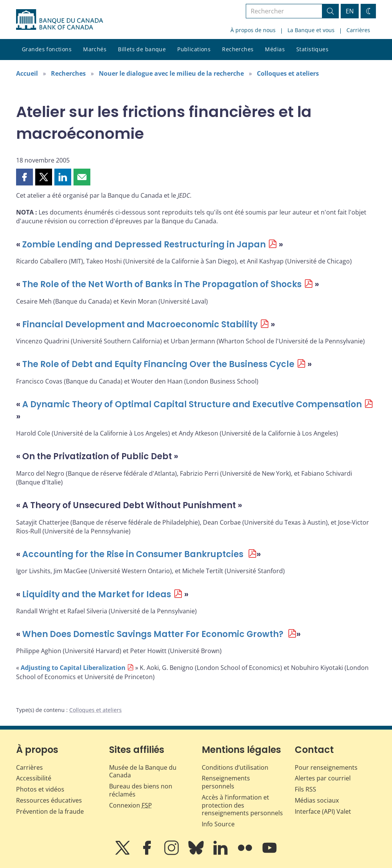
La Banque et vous (311, 30)
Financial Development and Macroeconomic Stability (140, 324)
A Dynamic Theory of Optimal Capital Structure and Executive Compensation (192, 404)
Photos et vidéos (40, 789)
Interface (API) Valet (323, 811)
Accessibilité (34, 778)
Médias (275, 49)
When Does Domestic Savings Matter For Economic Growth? (154, 634)
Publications (194, 49)
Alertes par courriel (323, 778)
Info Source (218, 824)
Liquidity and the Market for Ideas (97, 594)
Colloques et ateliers (288, 73)
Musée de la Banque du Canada (143, 771)
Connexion (131, 805)
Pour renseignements (326, 767)
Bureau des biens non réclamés (141, 790)
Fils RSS (305, 789)
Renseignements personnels (226, 782)
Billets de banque (142, 49)
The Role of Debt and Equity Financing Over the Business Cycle (158, 364)
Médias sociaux (317, 800)
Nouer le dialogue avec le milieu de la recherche (171, 73)
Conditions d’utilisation (235, 767)
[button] (24, 177)
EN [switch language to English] (350, 11)
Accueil (27, 73)
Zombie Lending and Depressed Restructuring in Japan (144, 245)
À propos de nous (253, 30)
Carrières (358, 30)
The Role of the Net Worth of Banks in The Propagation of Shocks (162, 284)
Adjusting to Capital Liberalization (73, 668)
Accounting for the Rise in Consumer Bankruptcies (134, 554)
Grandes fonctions (47, 49)
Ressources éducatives (49, 800)
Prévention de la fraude (50, 811)
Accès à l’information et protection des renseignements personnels (242, 805)
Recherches (238, 49)
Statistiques (312, 49)
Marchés (95, 49)
